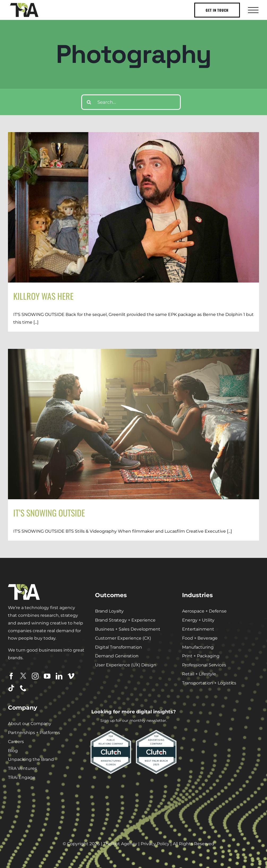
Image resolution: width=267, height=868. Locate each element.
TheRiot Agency (120, 844)
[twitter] (23, 676)
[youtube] (47, 676)
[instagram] (35, 676)
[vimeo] (71, 676)
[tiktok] (11, 688)
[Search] (89, 102)
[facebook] (11, 676)
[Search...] (131, 102)
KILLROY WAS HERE (43, 296)
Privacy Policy (155, 844)
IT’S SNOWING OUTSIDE (49, 513)
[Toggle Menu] (253, 10)
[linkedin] (59, 676)
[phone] (23, 688)
